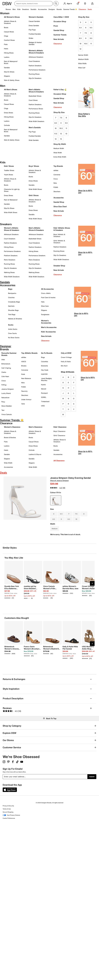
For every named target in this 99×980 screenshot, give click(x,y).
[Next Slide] (92, 583)
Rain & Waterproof (11, 200)
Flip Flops (32, 30)
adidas (56, 170)
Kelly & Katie (66, 362)
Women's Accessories (46, 322)
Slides (31, 38)
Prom (56, 26)
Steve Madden (7, 406)
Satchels (11, 306)
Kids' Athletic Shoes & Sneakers (62, 229)
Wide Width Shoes (11, 212)
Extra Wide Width (60, 157)
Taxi (3, 410)
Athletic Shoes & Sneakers (10, 22)
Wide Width (82, 63)
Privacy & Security (8, 806)
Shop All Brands (68, 372)
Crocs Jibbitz (46, 293)
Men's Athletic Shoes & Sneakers (36, 91)
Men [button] (14, 9)
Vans (23, 404)
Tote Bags (12, 314)
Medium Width (83, 59)
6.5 (91, 28)
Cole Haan (5, 376)
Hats (43, 302)
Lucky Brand (6, 393)
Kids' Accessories (48, 332)
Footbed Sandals (35, 34)
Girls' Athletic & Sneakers (59, 242)
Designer (52, 9)
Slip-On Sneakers (35, 78)
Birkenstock (6, 364)
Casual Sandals (34, 21)
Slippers (7, 76)
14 (56, 139)
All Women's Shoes (12, 17)
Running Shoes (34, 74)
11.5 (56, 134)
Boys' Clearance (59, 431)
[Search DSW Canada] (34, 4)
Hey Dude (45, 370)
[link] (13, 591)
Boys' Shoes (34, 166)
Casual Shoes (9, 32)
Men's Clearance (35, 427)
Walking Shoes (9, 272)
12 (80, 49)
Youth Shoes (8, 175)
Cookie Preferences (9, 818)
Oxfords (7, 125)
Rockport (44, 393)
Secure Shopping (8, 812)
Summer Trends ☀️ (70, 9)
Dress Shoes (8, 113)
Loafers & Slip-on (35, 454)
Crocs (56, 179)
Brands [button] (59, 9)
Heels (6, 49)
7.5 (86, 33)
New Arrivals (59, 39)
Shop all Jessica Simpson (59, 481)
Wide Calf (82, 68)
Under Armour (26, 399)
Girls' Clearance (59, 435)
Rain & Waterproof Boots (11, 62)
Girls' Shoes (34, 195)
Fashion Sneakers (35, 66)
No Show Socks (14, 338)
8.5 (80, 38)
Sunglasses (45, 314)
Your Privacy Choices (11, 815)
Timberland (45, 401)
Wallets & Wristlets (15, 319)
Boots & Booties (10, 437)
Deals (90, 9)
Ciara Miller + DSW (61, 17)
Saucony (24, 391)
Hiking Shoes (9, 53)
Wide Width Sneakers (36, 121)
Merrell (44, 389)
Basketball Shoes (35, 96)
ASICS (24, 362)
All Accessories (47, 289)
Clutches (11, 297)
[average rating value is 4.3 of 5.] (56, 488)
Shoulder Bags (13, 310)
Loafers (7, 57)
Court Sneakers (34, 61)
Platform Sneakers (11, 255)
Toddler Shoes (9, 170)
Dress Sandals (34, 25)
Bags (10, 289)
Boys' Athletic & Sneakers (59, 235)
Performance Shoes (36, 109)
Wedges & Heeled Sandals (35, 43)
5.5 (80, 28)
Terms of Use (7, 809)
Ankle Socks (13, 329)
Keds (23, 374)
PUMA (56, 187)
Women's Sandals (36, 17)
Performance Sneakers (37, 70)
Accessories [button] (42, 9)
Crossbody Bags (14, 302)
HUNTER (44, 374)
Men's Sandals (35, 127)
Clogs (6, 36)
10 (80, 44)
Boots (6, 27)
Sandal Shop (59, 30)
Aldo (3, 360)
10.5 (86, 44)
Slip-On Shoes (9, 72)
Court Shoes (33, 100)
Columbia (45, 362)
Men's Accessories (49, 327)
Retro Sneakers (10, 260)
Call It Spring (6, 368)
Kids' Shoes (9, 166)
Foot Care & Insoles (48, 297)
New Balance (26, 378)
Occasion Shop (60, 21)
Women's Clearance (12, 427)
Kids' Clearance (60, 427)
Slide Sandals (34, 140)
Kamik (43, 385)
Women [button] (8, 9)
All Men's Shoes (11, 89)
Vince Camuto (7, 414)
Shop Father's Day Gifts (84, 115)
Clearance (58, 44)
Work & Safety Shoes (12, 80)
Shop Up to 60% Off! (85, 192)
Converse (57, 175)
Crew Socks (12, 333)
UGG (43, 406)
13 (66, 134)
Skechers (57, 191)
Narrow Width (83, 55)
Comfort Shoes (9, 40)
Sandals (33, 9)
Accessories (59, 198)
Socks (11, 325)
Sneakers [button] (26, 9)
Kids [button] (19, 9)
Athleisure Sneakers (36, 57)
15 (61, 139)
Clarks (4, 372)
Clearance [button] (82, 9)
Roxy (3, 402)
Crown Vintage (66, 357)
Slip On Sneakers (60, 255)
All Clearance (59, 461)
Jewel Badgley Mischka (46, 379)
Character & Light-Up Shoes (12, 190)
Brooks (24, 366)
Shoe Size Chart (60, 206)
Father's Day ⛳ (60, 89)
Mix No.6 (64, 366)
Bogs (43, 357)
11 (91, 44)
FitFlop (4, 385)
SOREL (44, 397)
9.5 (91, 38)
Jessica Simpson (8, 389)
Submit (92, 777)
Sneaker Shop (59, 266)
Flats (6, 44)
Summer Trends (60, 35)
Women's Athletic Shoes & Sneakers (36, 52)
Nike (55, 183)
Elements (44, 366)
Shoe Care (45, 306)
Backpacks (12, 293)
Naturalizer (5, 397)
